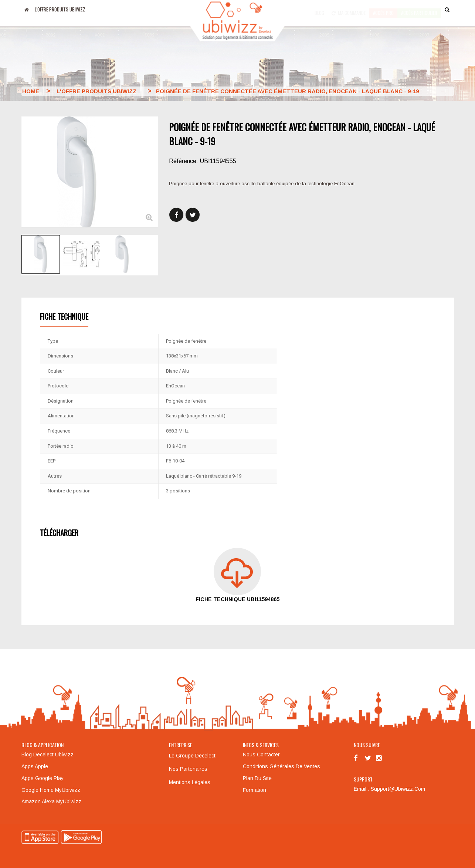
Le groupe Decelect (192, 756)
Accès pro (383, 9)
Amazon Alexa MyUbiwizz (51, 801)
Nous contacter (261, 755)
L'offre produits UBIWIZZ (60, 9)
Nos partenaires (188, 769)
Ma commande (349, 9)
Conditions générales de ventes (281, 766)
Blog (319, 9)
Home (31, 91)
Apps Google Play (43, 778)
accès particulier (419, 9)
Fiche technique (64, 316)
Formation (255, 790)
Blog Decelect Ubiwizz (47, 755)
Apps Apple (35, 766)
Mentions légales (190, 782)
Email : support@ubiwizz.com (389, 789)
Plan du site (257, 778)
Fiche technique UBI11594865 (237, 599)
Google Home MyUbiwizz (51, 790)
